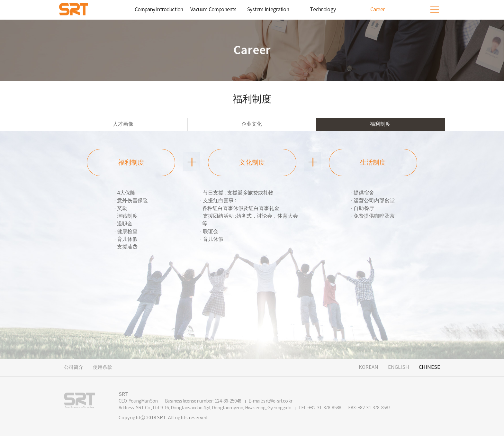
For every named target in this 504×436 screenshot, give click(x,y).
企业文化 (252, 124)
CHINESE (429, 367)
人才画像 (123, 124)
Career (377, 10)
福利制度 (380, 124)
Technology (323, 10)
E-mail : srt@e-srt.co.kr (270, 401)
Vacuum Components (213, 10)
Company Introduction (159, 10)
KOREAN (369, 367)
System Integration (268, 10)
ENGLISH (399, 367)
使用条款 (103, 367)
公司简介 (74, 367)
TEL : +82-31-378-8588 (320, 408)
